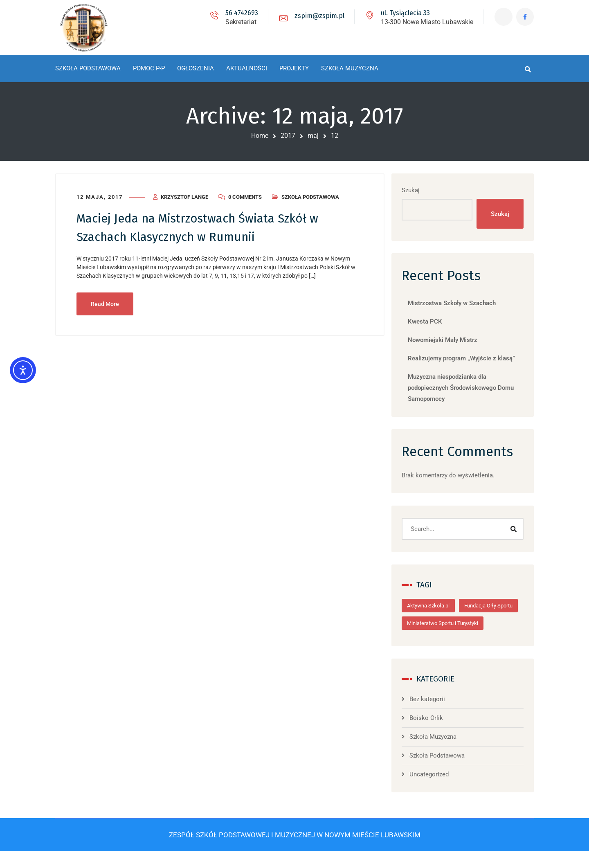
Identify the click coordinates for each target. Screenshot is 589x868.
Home (260, 136)
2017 (288, 136)
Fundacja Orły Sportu (439, 623)
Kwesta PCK (433, 322)
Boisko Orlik (434, 735)
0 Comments (245, 197)
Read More (105, 303)
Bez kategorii (435, 717)
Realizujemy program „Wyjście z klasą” (470, 358)
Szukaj (419, 190)
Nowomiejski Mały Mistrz (451, 340)
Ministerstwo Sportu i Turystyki (451, 641)
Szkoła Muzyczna (441, 754)
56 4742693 (241, 13)
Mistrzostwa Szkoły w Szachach (460, 303)
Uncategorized (437, 792)
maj (313, 136)
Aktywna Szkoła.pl (436, 606)
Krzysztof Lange (184, 197)
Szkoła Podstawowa (310, 197)
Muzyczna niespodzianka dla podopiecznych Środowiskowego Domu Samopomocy (469, 388)
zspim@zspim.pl (318, 16)
